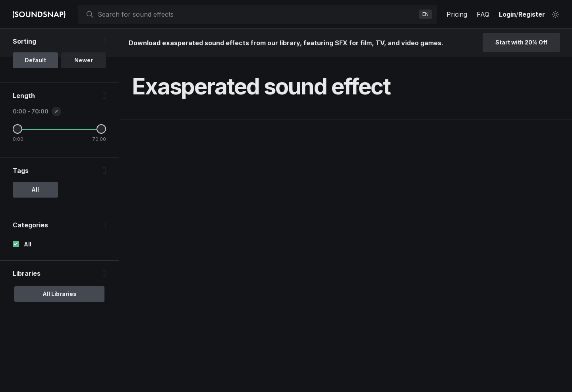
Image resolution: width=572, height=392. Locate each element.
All (28, 244)
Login (507, 14)
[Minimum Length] (17, 129)
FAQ (483, 14)
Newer (84, 60)
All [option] (35, 189)
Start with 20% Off (521, 42)
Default (35, 60)
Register (532, 14)
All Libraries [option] (60, 294)
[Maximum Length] (101, 129)
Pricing (457, 14)
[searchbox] (257, 14)
